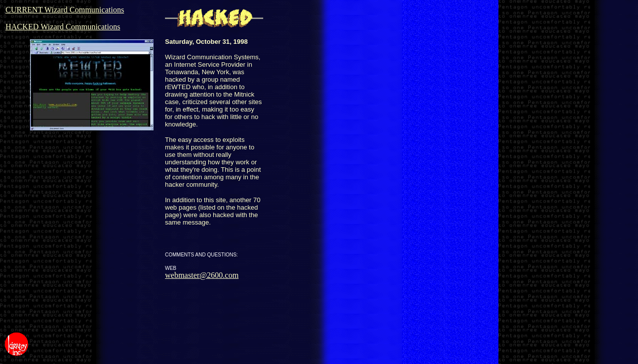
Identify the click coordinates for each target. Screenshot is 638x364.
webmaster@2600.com (202, 275)
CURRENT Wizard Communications (65, 10)
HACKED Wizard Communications (63, 27)
